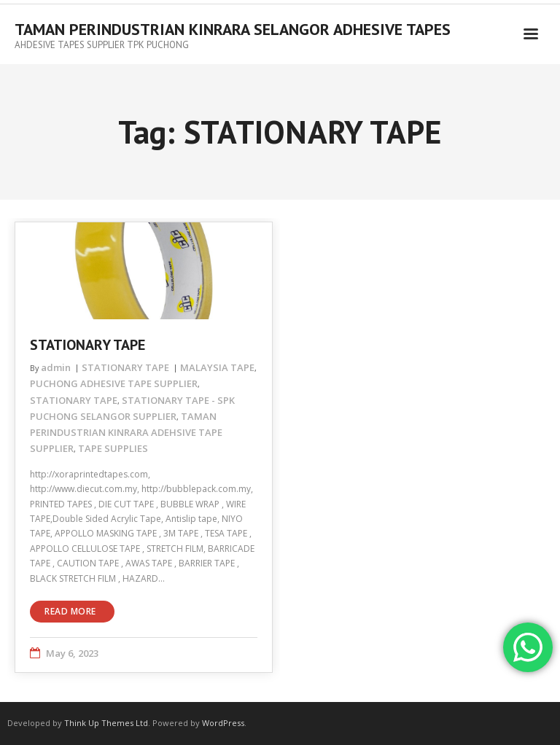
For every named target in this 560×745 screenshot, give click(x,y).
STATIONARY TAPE (87, 345)
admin (56, 367)
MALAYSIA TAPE (217, 367)
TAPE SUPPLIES (113, 448)
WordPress (223, 723)
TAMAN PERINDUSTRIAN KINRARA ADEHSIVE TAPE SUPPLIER (126, 432)
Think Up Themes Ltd (106, 723)
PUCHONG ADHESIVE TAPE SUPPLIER (114, 383)
